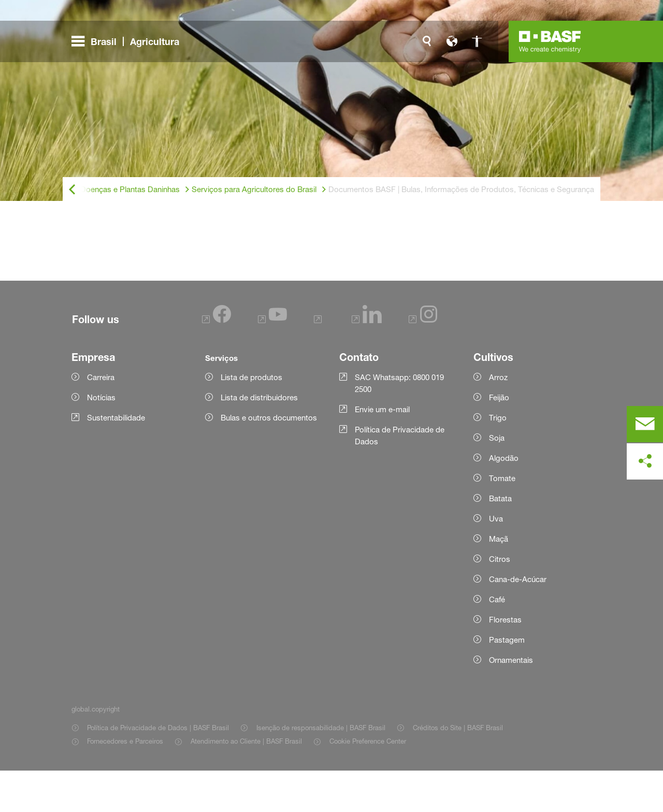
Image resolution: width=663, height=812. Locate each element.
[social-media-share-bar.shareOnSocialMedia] (645, 461)
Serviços (221, 399)
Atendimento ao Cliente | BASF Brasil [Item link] (246, 782)
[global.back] (72, 190)
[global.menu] (129, 41)
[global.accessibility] (477, 41)
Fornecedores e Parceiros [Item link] (125, 782)
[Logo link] (550, 41)
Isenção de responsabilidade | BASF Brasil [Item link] (321, 769)
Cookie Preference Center (368, 782)
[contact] (645, 424)
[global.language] (452, 41)
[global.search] (427, 41)
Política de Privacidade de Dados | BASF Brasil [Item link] (158, 769)
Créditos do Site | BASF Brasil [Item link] (458, 769)
